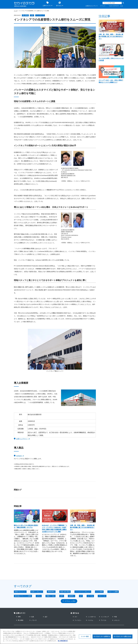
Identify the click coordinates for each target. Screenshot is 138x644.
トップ (16, 11)
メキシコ (116, 620)
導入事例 (25, 15)
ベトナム (90, 620)
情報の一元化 (51, 596)
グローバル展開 (113, 592)
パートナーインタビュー (83, 592)
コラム (39, 596)
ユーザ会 (90, 596)
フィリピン (77, 620)
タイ (75, 617)
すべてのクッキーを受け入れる (123, 636)
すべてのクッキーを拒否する (102, 636)
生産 (32, 15)
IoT (81, 596)
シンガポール (91, 617)
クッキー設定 (85, 636)
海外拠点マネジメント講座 (23, 596)
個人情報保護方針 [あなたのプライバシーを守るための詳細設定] (63, 641)
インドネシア (40, 15)
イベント (103, 6)
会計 (45, 617)
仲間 (18, 617)
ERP (62, 596)
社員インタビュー (37, 592)
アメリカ (103, 620)
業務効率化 (51, 592)
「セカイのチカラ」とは (115, 6)
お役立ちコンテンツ (92, 6)
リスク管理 (99, 592)
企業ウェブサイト (22, 439)
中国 (115, 617)
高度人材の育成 (65, 592)
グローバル (102, 596)
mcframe (19, 456)
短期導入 (71, 596)
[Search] (112, 3)
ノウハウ (33, 620)
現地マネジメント (20, 592)
